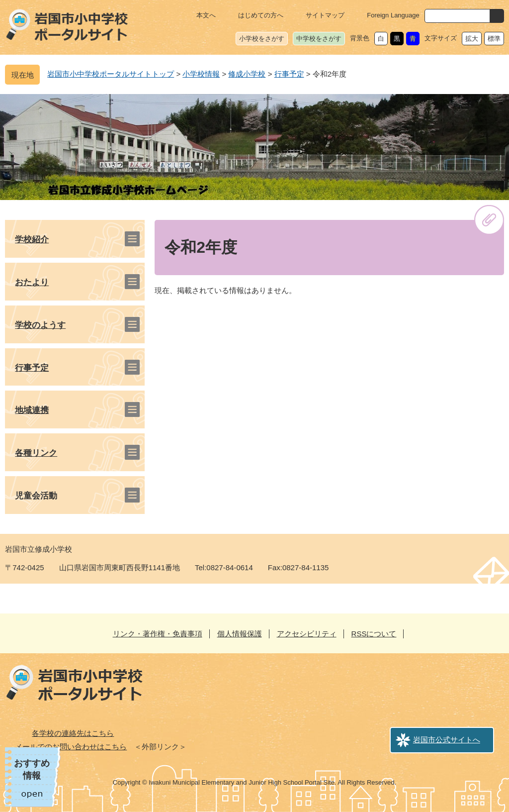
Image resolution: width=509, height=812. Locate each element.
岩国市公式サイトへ (447, 740)
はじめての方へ (261, 15)
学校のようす (40, 325)
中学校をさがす (319, 39)
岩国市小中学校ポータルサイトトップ (111, 74)
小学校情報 (201, 74)
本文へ (206, 15)
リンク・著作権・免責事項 (158, 634)
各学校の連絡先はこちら (73, 733)
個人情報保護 (240, 634)
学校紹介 (32, 240)
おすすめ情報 (32, 769)
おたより (32, 282)
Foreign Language (393, 15)
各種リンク (36, 453)
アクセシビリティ (307, 634)
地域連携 (32, 410)
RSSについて (374, 634)
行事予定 (289, 74)
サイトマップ (325, 15)
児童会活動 (36, 496)
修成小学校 (247, 74)
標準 (494, 39)
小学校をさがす (262, 39)
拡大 (472, 39)
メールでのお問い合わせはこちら (71, 747)
